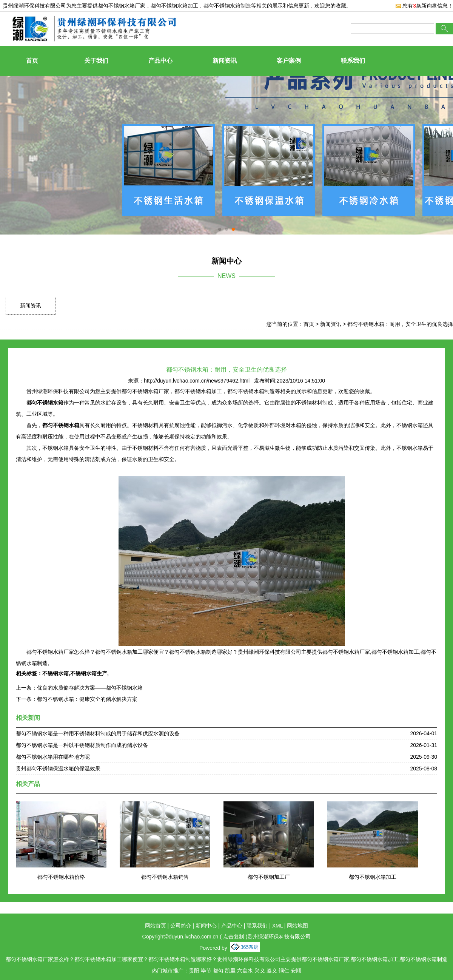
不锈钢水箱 (55, 673)
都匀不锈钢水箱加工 (373, 877)
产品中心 (160, 61)
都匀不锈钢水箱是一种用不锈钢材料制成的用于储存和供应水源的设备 (98, 733)
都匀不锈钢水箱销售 (165, 877)
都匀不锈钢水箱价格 (61, 877)
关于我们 (96, 61)
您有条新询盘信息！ (424, 6)
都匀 (218, 971)
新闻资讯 (225, 61)
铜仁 (284, 971)
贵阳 (194, 971)
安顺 (296, 971)
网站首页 (156, 926)
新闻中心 (206, 926)
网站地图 (297, 926)
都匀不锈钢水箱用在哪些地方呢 (53, 757)
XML (277, 926)
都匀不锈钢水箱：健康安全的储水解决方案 (87, 699)
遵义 (272, 971)
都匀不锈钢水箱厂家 (122, 6)
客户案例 (289, 61)
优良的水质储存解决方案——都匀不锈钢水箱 (90, 688)
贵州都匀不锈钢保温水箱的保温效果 (58, 769)
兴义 (260, 971)
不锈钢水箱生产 (89, 673)
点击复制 (234, 937)
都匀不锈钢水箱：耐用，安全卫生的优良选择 (400, 324)
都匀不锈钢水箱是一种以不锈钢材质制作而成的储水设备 (82, 745)
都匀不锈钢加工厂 (269, 877)
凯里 (230, 971)
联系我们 (353, 61)
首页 (32, 61)
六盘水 (245, 971)
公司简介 (181, 926)
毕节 (206, 971)
